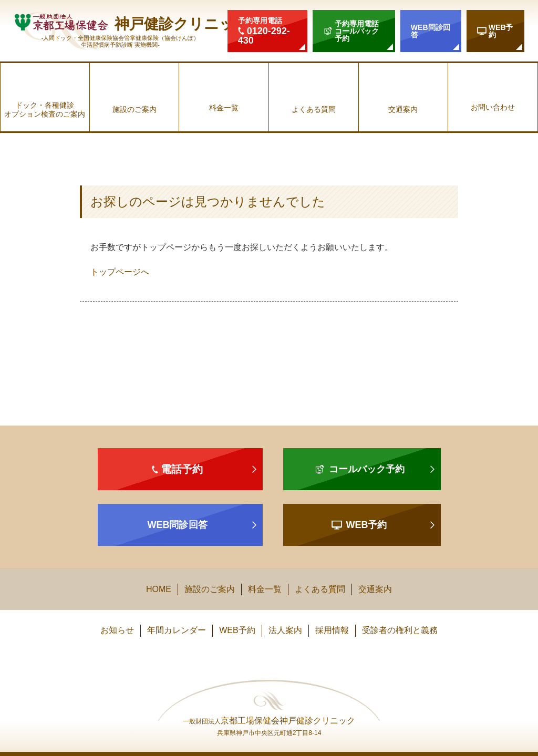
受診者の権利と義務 (400, 630)
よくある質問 (314, 109)
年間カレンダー (177, 630)
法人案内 (285, 630)
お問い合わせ (493, 107)
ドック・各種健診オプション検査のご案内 (45, 110)
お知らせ (117, 630)
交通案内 (403, 109)
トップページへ (120, 272)
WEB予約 (237, 630)
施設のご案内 (134, 109)
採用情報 (332, 630)
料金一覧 (224, 108)
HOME (159, 589)
